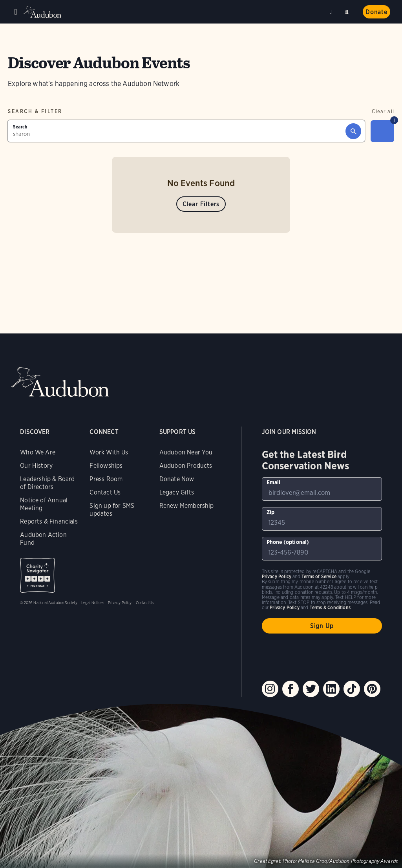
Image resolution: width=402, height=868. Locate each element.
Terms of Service (319, 576)
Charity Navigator (37, 575)
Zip (271, 512)
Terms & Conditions (330, 607)
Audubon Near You (186, 452)
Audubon (43, 12)
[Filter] (382, 131)
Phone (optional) (288, 542)
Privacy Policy (120, 602)
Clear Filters (201, 204)
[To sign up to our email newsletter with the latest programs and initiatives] (322, 489)
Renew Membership (187, 506)
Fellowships (106, 466)
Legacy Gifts (177, 492)
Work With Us (109, 452)
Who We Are (38, 452)
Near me (332, 12)
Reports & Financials (49, 521)
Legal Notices (93, 602)
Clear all (383, 111)
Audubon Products (186, 466)
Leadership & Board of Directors (47, 483)
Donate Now (177, 479)
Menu (16, 12)
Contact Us (105, 492)
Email (274, 482)
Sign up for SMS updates (112, 510)
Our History (36, 466)
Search (348, 10)
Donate (376, 12)
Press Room (106, 479)
